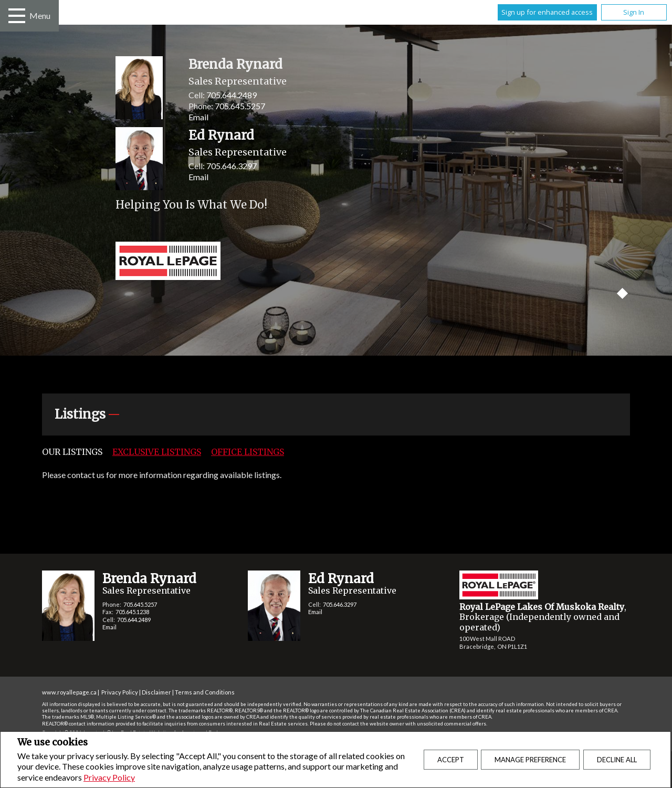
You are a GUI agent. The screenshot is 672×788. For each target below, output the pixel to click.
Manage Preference (530, 760)
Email (198, 117)
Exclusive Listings (157, 452)
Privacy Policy (109, 777)
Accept (451, 760)
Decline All (617, 760)
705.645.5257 (240, 106)
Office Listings (248, 452)
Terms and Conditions (205, 692)
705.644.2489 (232, 95)
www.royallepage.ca (69, 692)
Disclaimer (156, 692)
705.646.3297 (232, 166)
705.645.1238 (132, 612)
